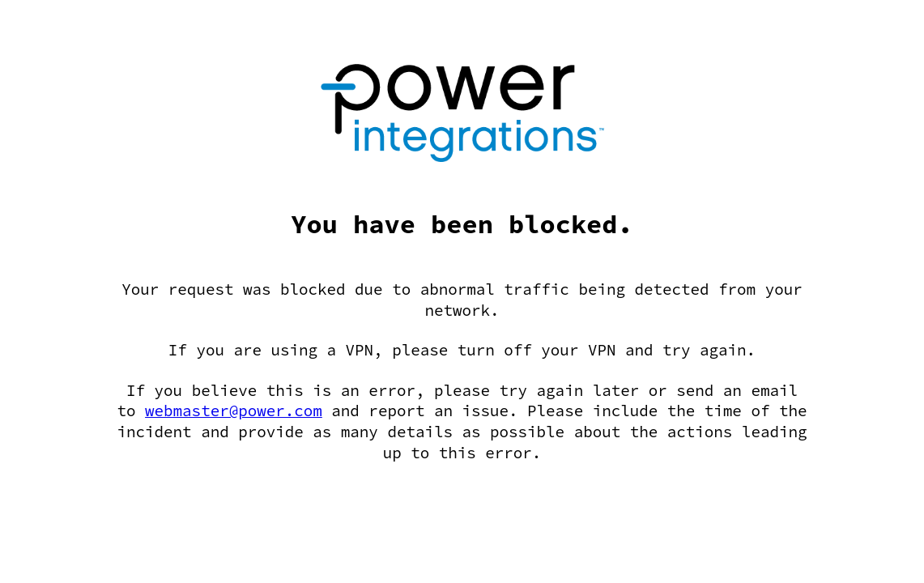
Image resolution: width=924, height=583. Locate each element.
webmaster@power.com (234, 411)
